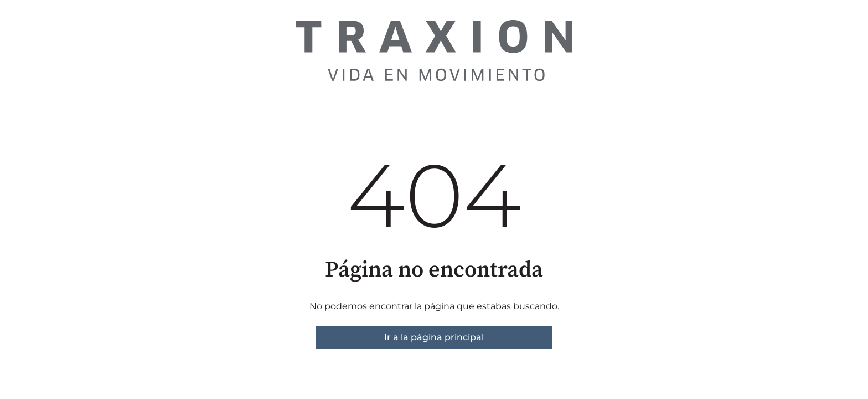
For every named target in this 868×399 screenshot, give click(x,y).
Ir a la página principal (434, 337)
